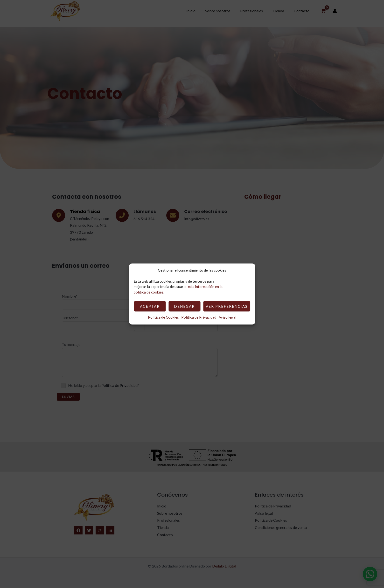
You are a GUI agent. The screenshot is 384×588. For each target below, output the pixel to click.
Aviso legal (227, 317)
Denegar (184, 306)
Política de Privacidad (199, 317)
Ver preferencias (227, 306)
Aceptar (150, 306)
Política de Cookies (163, 317)
